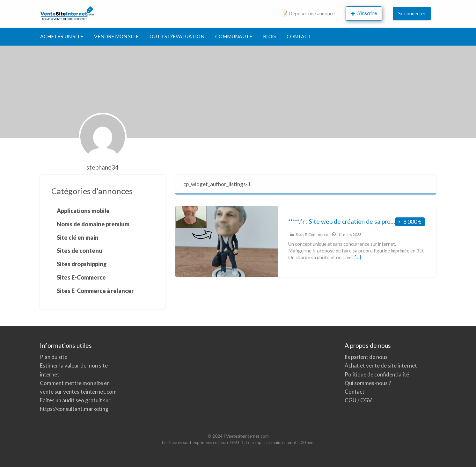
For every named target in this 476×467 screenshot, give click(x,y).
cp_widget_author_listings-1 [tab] (217, 184)
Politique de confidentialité (377, 374)
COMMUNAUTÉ (234, 36)
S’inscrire (364, 13)
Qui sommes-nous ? (368, 383)
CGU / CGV (358, 400)
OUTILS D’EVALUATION (177, 36)
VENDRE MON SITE (116, 36)
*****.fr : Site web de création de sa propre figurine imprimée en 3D (377, 221)
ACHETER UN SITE (62, 36)
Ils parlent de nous (366, 357)
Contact (355, 392)
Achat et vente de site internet (381, 365)
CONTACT (299, 36)
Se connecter (412, 13)
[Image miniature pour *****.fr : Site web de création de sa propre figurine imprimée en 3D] (227, 241)
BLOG (269, 36)
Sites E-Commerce (312, 234)
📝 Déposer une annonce (308, 13)
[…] (358, 257)
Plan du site (54, 357)
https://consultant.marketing (74, 409)
